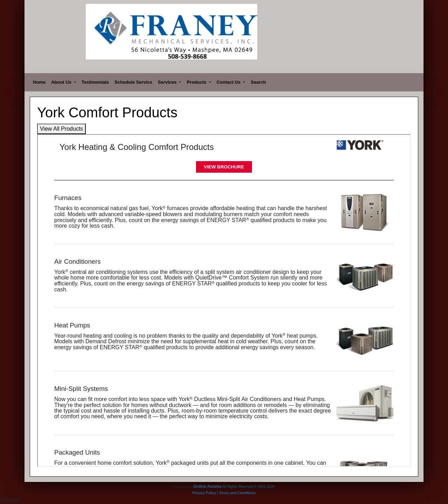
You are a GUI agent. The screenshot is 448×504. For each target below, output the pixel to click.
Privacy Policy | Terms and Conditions (224, 493)
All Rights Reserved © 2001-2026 (249, 487)
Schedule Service (133, 82)
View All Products (61, 129)
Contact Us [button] (229, 82)
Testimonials (95, 82)
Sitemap (10, 500)
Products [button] (197, 82)
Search (258, 82)
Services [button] (168, 82)
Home (39, 82)
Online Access (207, 486)
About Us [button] (62, 82)
